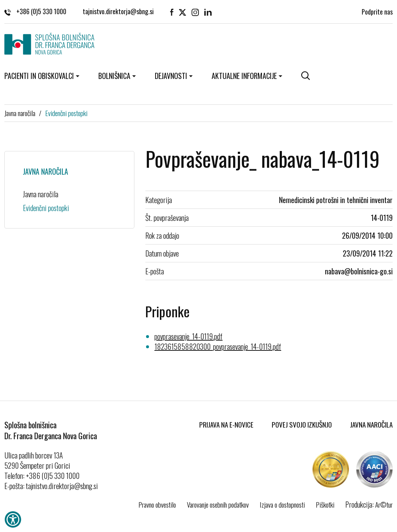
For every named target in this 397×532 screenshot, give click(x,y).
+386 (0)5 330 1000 (35, 11)
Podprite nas (377, 11)
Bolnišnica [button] (114, 76)
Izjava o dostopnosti (282, 504)
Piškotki (325, 504)
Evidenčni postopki (66, 113)
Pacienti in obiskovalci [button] (39, 76)
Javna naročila (20, 113)
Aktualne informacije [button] (244, 76)
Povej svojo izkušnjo (302, 424)
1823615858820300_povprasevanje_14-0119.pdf (218, 346)
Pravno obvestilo (157, 504)
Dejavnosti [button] (171, 76)
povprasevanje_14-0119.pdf (188, 336)
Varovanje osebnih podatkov (218, 504)
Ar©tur (384, 504)
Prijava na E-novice (226, 424)
